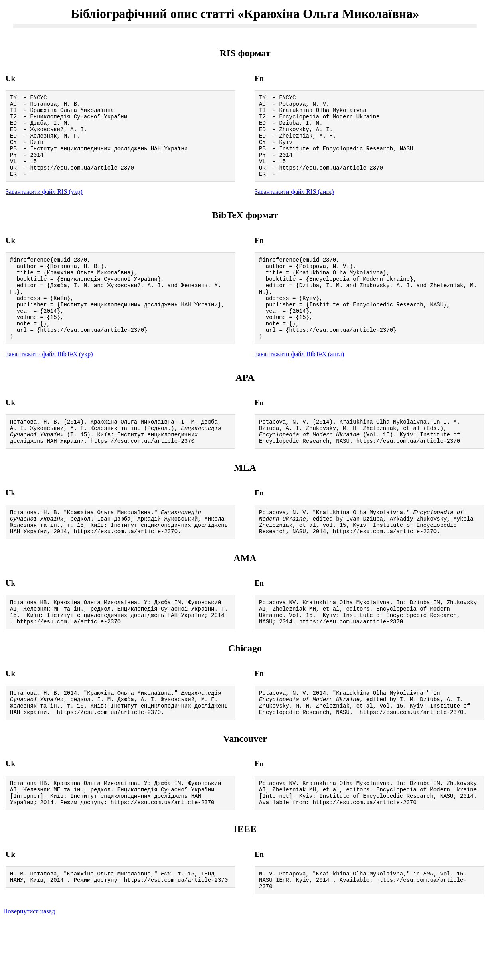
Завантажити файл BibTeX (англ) (299, 385)
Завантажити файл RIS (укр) (44, 207)
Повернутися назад (29, 970)
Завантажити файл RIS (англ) (294, 207)
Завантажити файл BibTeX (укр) (49, 385)
